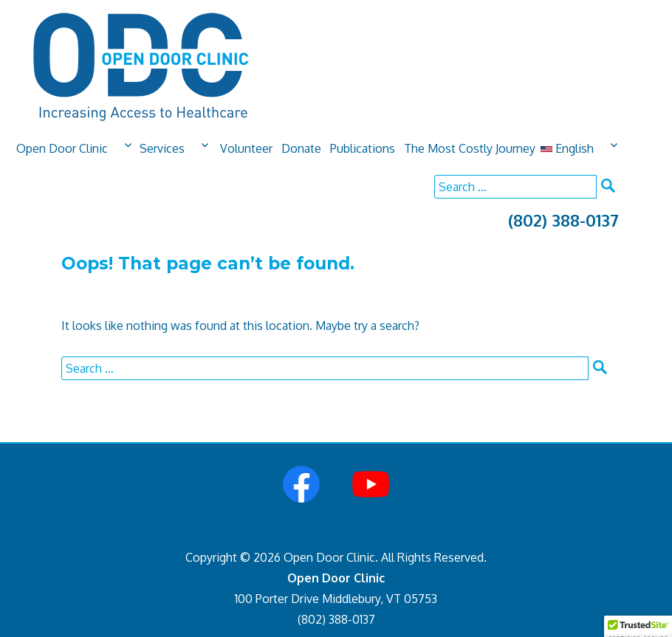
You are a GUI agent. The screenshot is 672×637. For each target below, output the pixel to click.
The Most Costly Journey (470, 148)
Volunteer (246, 148)
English (567, 148)
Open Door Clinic (62, 148)
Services (162, 148)
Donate (301, 148)
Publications (363, 148)
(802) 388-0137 (563, 220)
